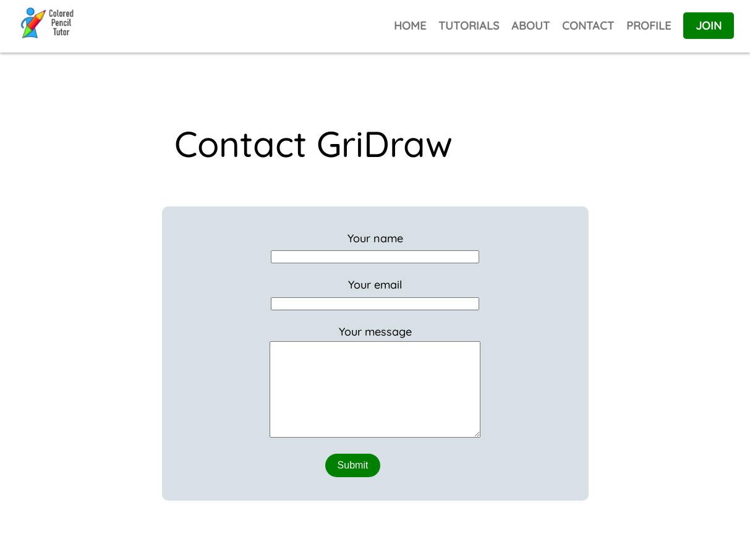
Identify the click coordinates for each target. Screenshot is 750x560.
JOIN (709, 26)
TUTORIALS (469, 26)
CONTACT (588, 26)
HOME (410, 26)
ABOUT (531, 26)
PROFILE (649, 26)
